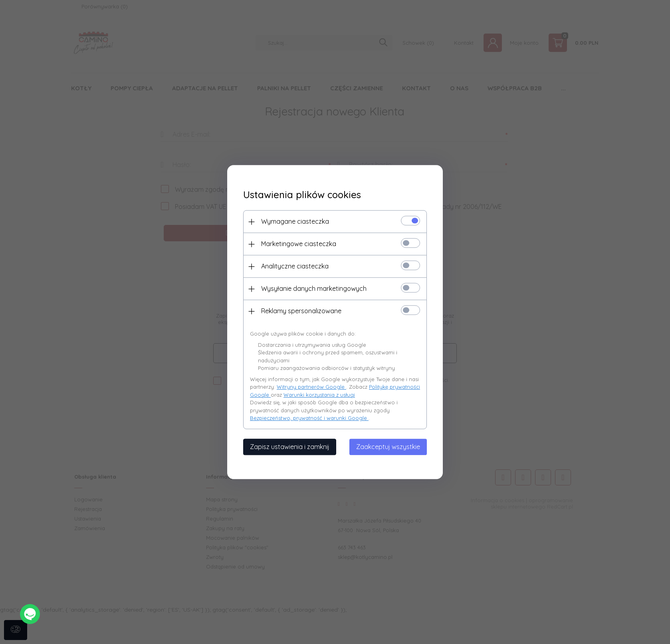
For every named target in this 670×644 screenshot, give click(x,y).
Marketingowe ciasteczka (299, 244)
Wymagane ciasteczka (295, 221)
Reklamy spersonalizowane (301, 311)
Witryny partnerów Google (311, 387)
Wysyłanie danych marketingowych (314, 288)
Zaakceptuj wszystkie (388, 447)
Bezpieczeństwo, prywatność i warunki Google (309, 418)
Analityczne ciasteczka (295, 266)
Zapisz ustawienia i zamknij (290, 447)
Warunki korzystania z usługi (319, 395)
